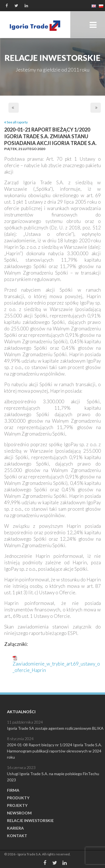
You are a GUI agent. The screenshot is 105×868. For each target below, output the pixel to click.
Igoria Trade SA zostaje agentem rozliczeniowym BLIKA (55, 728)
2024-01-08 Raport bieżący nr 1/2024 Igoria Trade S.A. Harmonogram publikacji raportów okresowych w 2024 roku (54, 751)
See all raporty (16, 122)
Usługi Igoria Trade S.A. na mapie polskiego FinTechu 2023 (53, 777)
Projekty (17, 805)
